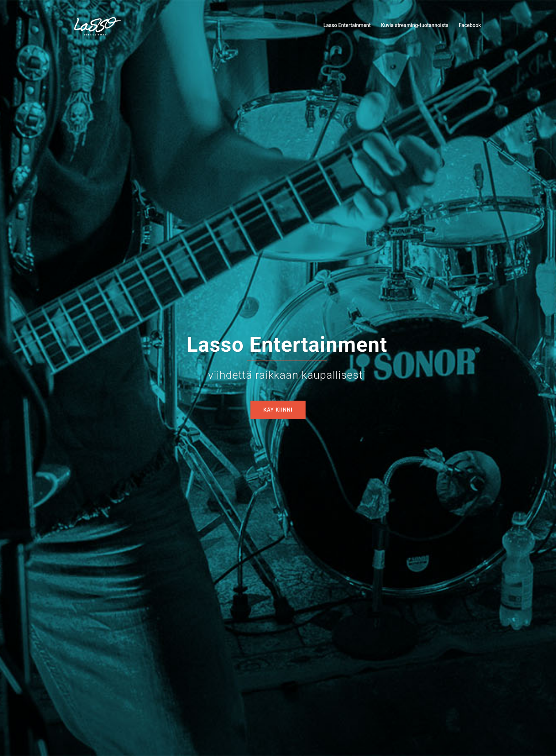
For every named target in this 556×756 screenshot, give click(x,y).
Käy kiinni (278, 410)
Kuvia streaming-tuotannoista (415, 25)
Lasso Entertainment (347, 25)
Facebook (470, 25)
